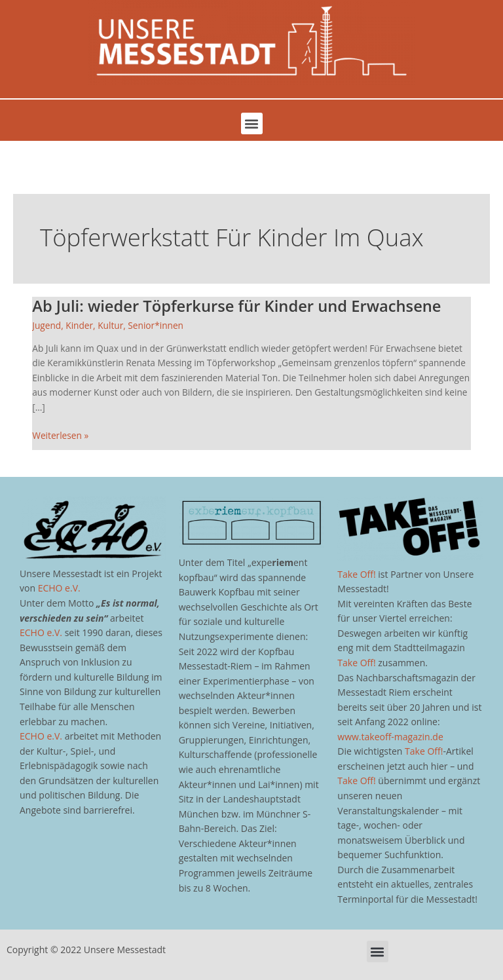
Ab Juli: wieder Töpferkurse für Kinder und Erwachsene (236, 306)
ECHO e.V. (59, 588)
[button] (252, 123)
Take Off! (356, 574)
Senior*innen (156, 325)
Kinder (79, 325)
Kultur (110, 325)
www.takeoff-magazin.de (390, 737)
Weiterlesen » (60, 435)
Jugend (47, 325)
